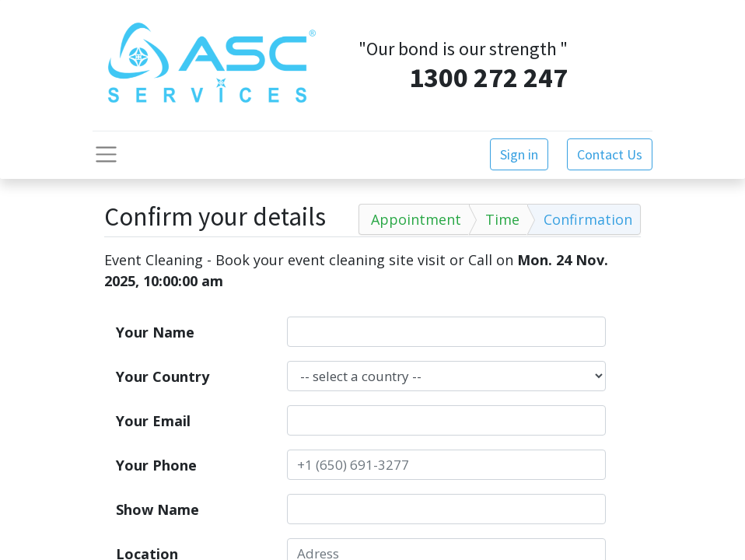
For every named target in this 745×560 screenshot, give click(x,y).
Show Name (157, 509)
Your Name (155, 332)
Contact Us (610, 154)
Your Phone (156, 465)
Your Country (163, 376)
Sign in (519, 154)
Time (502, 219)
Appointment (416, 219)
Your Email (153, 421)
